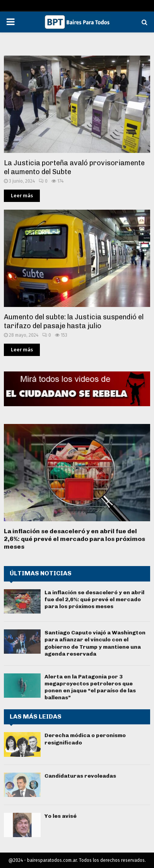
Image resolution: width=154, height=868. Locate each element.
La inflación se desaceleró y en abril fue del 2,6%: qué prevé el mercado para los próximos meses (74, 539)
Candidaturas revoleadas (80, 776)
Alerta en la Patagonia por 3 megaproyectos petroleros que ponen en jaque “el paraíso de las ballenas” (90, 687)
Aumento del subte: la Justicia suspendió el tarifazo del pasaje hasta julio (74, 321)
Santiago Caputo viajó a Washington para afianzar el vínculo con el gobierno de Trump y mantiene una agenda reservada (95, 643)
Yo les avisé (61, 816)
